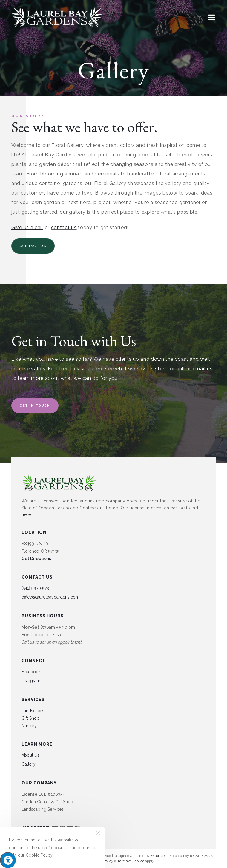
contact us (64, 228)
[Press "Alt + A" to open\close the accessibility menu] (8, 860)
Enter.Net (158, 856)
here (26, 514)
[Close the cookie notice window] (98, 834)
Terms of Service (131, 861)
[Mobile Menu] (212, 17)
